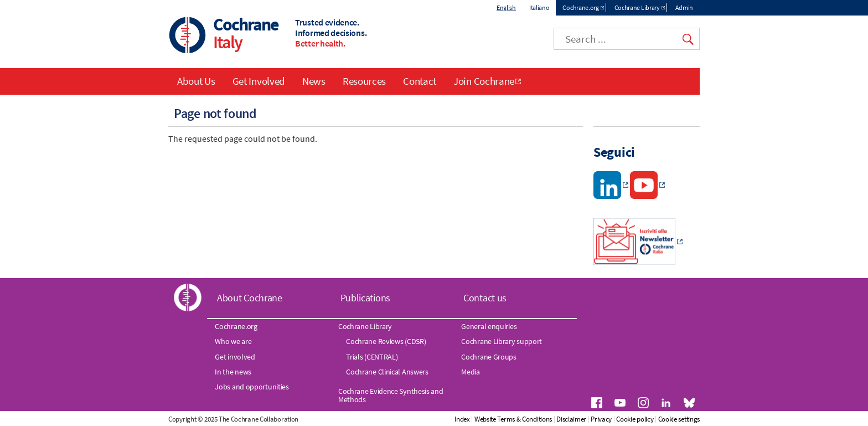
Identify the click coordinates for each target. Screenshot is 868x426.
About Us (196, 81)
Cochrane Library (637, 7)
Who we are (233, 341)
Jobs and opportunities (252, 387)
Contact (420, 81)
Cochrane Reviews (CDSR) (386, 341)
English (506, 7)
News (314, 81)
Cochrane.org (580, 7)
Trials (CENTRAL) (372, 357)
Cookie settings (679, 419)
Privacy (601, 419)
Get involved (235, 357)
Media (471, 372)
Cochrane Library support (502, 341)
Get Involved (259, 81)
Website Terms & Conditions (513, 419)
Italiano (539, 7)
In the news (233, 372)
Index (462, 419)
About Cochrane (250, 298)
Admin (684, 7)
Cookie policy (635, 419)
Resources (364, 81)
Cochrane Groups (489, 357)
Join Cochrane (484, 81)
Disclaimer (571, 419)
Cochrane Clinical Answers (387, 372)
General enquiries (489, 326)
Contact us (485, 298)
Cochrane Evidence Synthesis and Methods (391, 395)
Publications (365, 298)
